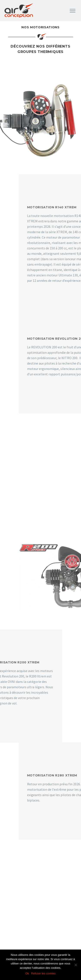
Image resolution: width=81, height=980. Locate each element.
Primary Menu (73, 11)
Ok (27, 973)
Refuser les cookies (43, 973)
